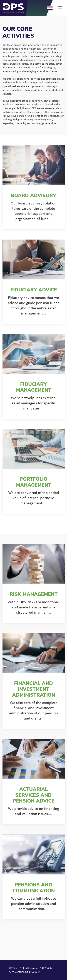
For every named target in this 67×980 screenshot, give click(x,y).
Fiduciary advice (34, 290)
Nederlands (50, 8)
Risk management (34, 595)
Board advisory (33, 196)
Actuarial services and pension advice (34, 796)
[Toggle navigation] (60, 8)
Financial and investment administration (34, 690)
